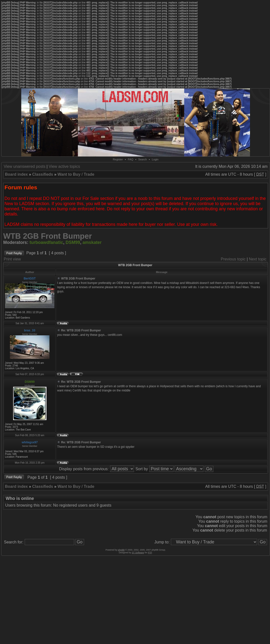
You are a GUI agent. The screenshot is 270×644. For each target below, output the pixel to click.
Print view (12, 259)
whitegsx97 (30, 442)
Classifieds (43, 174)
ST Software (138, 553)
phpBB (121, 550)
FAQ (131, 159)
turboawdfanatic (46, 242)
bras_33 (30, 330)
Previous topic (233, 259)
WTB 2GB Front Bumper (48, 236)
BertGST (30, 279)
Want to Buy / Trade (76, 174)
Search (143, 159)
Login (155, 159)
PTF (150, 553)
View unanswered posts (25, 166)
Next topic (258, 259)
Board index (16, 174)
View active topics (64, 166)
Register (118, 159)
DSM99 (73, 242)
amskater (92, 242)
